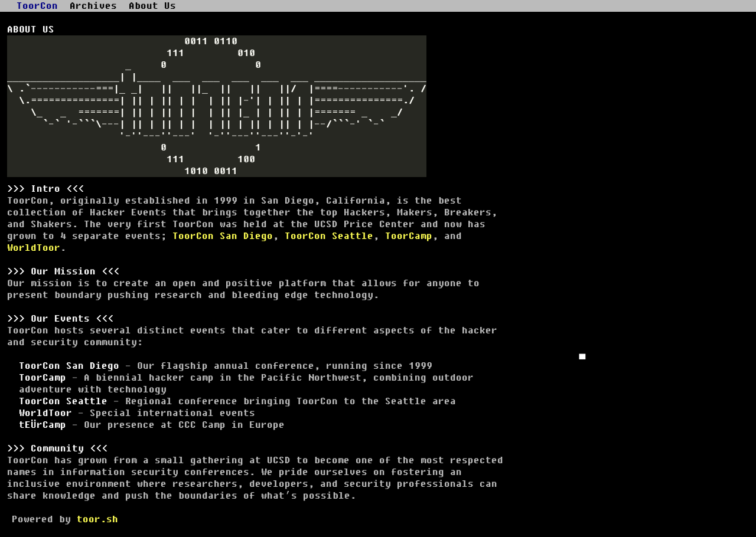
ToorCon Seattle (329, 236)
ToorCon (37, 6)
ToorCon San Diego (223, 236)
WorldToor (34, 248)
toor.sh (97, 519)
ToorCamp (409, 236)
